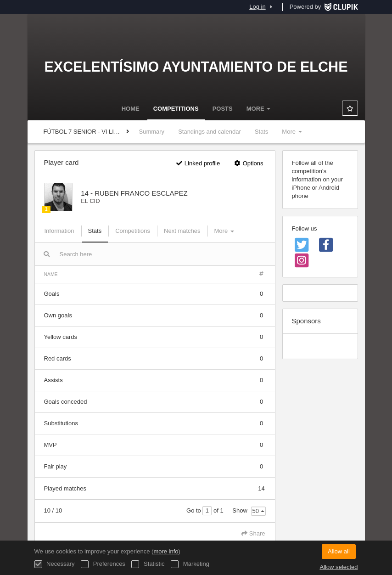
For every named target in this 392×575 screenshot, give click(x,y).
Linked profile (198, 163)
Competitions (176, 109)
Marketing (190, 564)
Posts (223, 109)
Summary (152, 132)
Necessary (55, 564)
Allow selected (339, 567)
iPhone (301, 188)
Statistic (148, 564)
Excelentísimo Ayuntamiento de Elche (196, 67)
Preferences (103, 564)
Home (131, 109)
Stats (262, 132)
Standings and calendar (210, 132)
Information (59, 231)
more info (166, 551)
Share (253, 533)
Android (329, 188)
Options (249, 163)
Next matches (182, 231)
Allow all (339, 551)
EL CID (90, 201)
